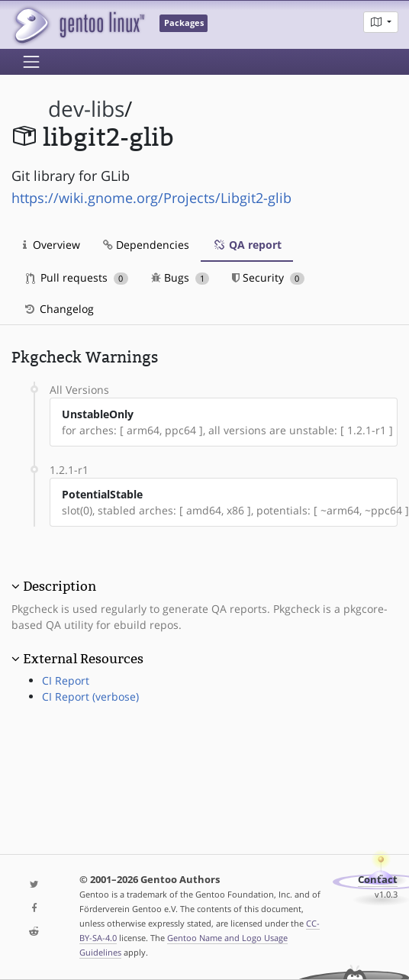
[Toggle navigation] (31, 62)
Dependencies (146, 245)
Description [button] (60, 586)
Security (268, 277)
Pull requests (77, 277)
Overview (52, 245)
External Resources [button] (83, 659)
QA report (247, 245)
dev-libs (86, 109)
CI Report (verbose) (90, 696)
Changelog (58, 309)
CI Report (66, 680)
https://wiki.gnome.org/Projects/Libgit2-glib (151, 198)
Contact (378, 880)
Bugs (180, 277)
